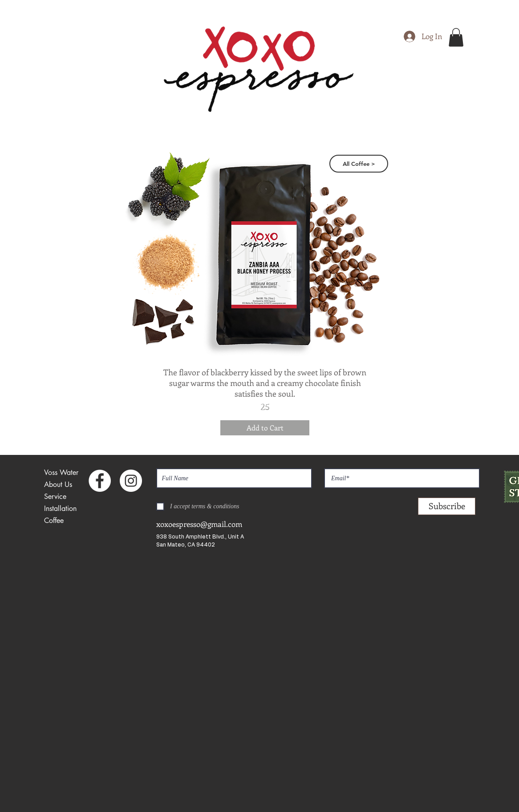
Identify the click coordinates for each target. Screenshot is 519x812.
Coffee (54, 521)
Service (55, 496)
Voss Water (61, 472)
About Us (58, 484)
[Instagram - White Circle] (131, 481)
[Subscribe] (447, 506)
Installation (60, 509)
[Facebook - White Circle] (100, 481)
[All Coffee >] (359, 164)
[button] (456, 37)
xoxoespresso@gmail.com (199, 524)
